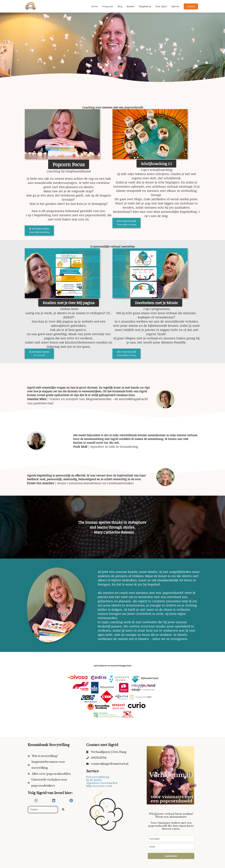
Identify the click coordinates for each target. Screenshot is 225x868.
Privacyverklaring (98, 777)
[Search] (63, 810)
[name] (171, 839)
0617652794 (99, 758)
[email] (171, 847)
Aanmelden (171, 856)
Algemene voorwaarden (102, 783)
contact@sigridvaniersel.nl (110, 764)
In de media (94, 780)
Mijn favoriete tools (99, 786)
